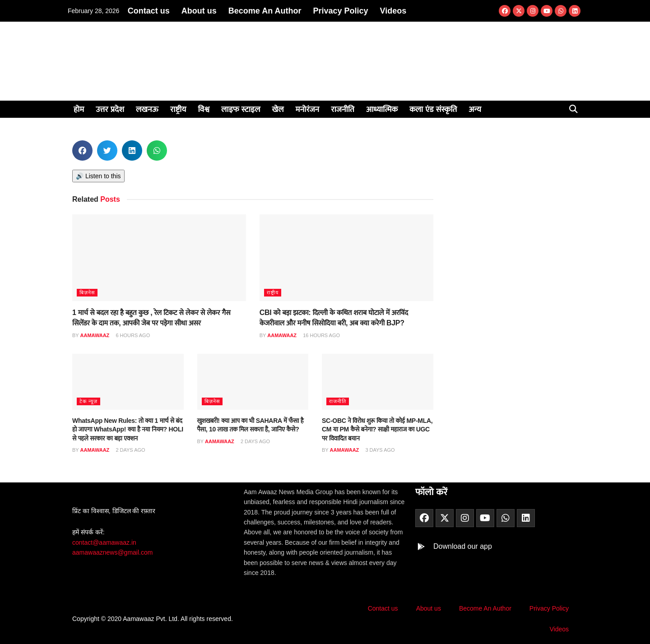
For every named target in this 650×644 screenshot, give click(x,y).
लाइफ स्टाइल (241, 109)
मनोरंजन (308, 109)
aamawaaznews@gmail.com (112, 552)
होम (79, 109)
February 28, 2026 (93, 11)
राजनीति (343, 109)
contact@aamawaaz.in (105, 542)
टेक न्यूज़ (88, 401)
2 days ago (130, 450)
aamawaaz (95, 335)
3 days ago (379, 450)
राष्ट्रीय (178, 109)
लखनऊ (147, 109)
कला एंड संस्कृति (433, 109)
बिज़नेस (87, 292)
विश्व (204, 109)
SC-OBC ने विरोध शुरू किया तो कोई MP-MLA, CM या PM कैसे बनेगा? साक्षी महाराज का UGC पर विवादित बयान (377, 429)
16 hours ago (321, 335)
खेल (278, 109)
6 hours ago (132, 335)
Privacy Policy (340, 11)
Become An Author (265, 11)
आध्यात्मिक (382, 109)
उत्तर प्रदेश (110, 109)
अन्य (475, 109)
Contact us (149, 11)
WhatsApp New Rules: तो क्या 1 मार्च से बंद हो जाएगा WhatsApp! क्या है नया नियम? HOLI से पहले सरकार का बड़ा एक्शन (128, 429)
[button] (573, 109)
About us (199, 11)
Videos (393, 11)
